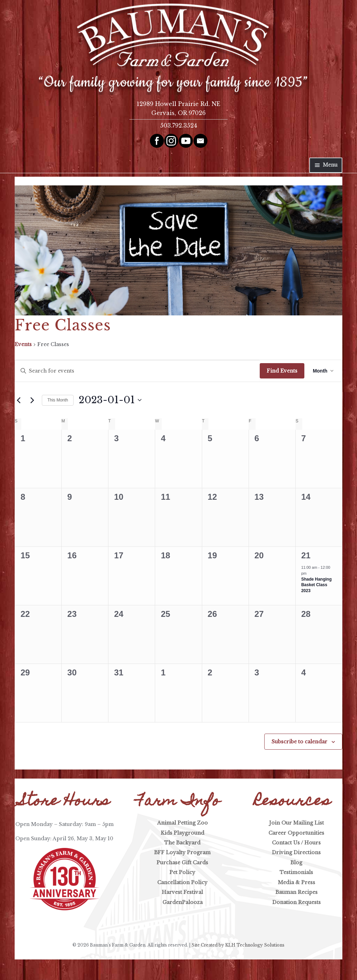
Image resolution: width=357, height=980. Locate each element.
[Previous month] (19, 400)
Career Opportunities (296, 833)
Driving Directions (296, 852)
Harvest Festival (182, 892)
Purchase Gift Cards (182, 863)
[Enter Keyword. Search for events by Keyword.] (137, 371)
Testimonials (296, 872)
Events (23, 344)
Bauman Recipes (297, 892)
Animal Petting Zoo (183, 823)
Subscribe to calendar (299, 742)
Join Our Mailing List (297, 823)
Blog (296, 863)
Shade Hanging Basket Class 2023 (316, 585)
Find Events (282, 371)
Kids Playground (183, 833)
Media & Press (297, 882)
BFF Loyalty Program (182, 852)
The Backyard (182, 843)
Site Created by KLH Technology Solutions (238, 945)
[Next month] (32, 400)
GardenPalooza (183, 902)
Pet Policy (182, 872)
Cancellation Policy (182, 882)
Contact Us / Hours (296, 843)
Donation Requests (297, 902)
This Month (58, 400)
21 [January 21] (306, 555)
